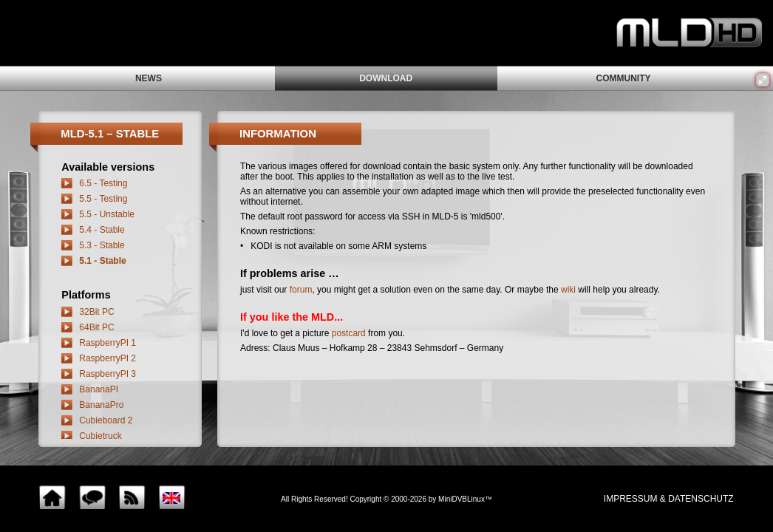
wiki (568, 290)
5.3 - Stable (102, 245)
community (623, 78)
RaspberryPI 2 (108, 358)
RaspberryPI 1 (108, 343)
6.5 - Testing (103, 183)
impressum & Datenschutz (669, 499)
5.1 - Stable (102, 261)
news (149, 78)
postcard (349, 333)
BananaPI (99, 389)
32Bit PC (96, 312)
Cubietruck (100, 436)
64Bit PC (96, 327)
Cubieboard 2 (106, 420)
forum (301, 290)
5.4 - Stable (102, 230)
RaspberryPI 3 (108, 374)
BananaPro (101, 405)
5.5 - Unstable (107, 214)
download (386, 78)
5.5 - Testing (103, 199)
